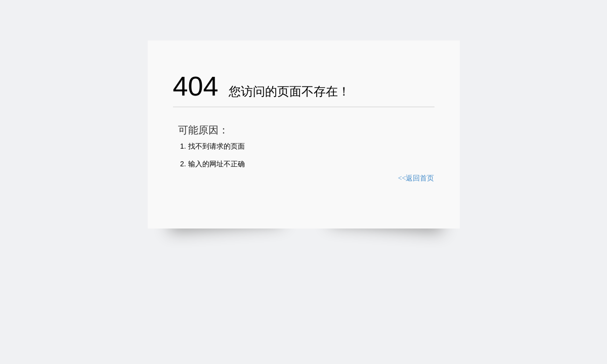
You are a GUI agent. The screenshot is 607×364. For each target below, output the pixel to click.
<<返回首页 (416, 178)
